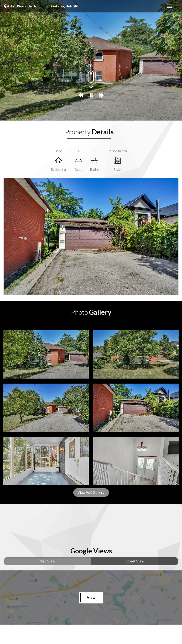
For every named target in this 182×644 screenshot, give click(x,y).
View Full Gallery (91, 492)
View (91, 597)
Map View (47, 561)
